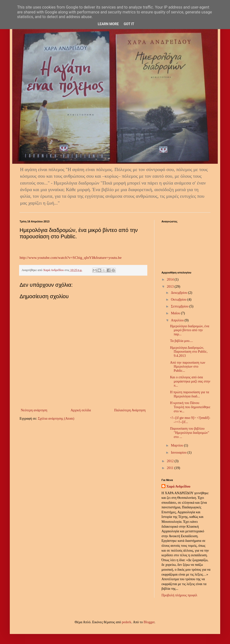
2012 (171, 461)
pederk (126, 622)
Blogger (149, 622)
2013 (171, 287)
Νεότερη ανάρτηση (34, 410)
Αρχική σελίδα (81, 410)
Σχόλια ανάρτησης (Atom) (56, 419)
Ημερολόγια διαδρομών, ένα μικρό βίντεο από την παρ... (190, 330)
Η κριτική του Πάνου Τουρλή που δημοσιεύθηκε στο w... (190, 407)
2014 (171, 279)
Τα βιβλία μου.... (181, 341)
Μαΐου (176, 313)
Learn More (108, 24)
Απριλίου (178, 320)
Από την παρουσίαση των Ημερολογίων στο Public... (188, 367)
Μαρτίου (177, 445)
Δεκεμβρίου (179, 293)
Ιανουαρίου (179, 453)
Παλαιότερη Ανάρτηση (130, 410)
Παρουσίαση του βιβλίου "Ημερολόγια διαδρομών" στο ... (190, 433)
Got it (129, 24)
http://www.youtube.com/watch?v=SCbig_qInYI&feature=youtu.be (71, 257)
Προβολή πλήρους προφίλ (179, 595)
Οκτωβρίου (179, 300)
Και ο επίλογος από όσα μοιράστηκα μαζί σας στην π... (190, 381)
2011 (171, 468)
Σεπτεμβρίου (180, 306)
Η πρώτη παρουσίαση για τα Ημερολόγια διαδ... (190, 394)
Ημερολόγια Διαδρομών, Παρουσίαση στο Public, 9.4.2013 (189, 352)
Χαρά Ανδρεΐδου (178, 486)
